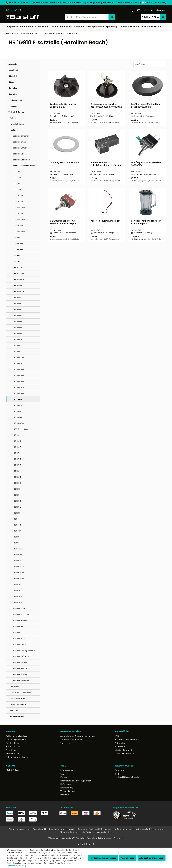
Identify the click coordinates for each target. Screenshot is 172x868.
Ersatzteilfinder (13, 743)
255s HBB (17, 190)
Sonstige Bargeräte (17, 698)
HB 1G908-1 (18, 309)
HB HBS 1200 (19, 573)
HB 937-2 (17, 465)
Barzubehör (13, 70)
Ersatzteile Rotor (18, 639)
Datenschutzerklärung (16, 866)
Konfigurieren (128, 858)
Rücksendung (67, 788)
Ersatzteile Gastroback (21, 160)
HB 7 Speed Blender (22, 429)
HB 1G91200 (19, 357)
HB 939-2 (17, 507)
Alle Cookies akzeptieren (151, 858)
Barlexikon (120, 770)
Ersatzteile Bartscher (20, 136)
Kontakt (64, 777)
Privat (156, 2)
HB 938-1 (17, 477)
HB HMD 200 (19, 585)
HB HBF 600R (19, 567)
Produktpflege (13, 754)
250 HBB (17, 172)
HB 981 (16, 543)
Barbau (13, 118)
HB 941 (16, 519)
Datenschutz (121, 743)
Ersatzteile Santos (19, 645)
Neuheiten (13, 94)
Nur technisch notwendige (103, 858)
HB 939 (16, 495)
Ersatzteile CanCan (19, 148)
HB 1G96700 (19, 423)
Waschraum (14, 710)
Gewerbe (129, 2)
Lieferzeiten (66, 784)
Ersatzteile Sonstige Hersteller (24, 651)
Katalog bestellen (14, 747)
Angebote (13, 64)
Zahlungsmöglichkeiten (17, 757)
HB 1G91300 (19, 369)
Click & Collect (13, 770)
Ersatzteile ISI (17, 627)
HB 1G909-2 (18, 333)
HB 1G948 (18, 417)
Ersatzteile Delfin (19, 154)
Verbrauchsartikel (16, 716)
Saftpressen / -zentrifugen (20, 692)
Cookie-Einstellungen (124, 754)
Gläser (11, 82)
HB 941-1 (17, 525)
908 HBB (17, 256)
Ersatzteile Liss (18, 633)
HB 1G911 (18, 345)
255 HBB (17, 184)
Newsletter (11, 750)
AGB (117, 736)
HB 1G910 (18, 339)
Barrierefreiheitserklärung (127, 740)
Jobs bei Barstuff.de (124, 750)
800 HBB (17, 238)
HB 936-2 (17, 447)
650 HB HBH (18, 214)
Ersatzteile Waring (19, 674)
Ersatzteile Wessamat (20, 680)
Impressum (120, 747)
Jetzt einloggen (158, 10)
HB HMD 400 (19, 597)
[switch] (144, 2)
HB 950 (16, 537)
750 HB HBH (18, 226)
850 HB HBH (18, 244)
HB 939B (17, 513)
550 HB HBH (18, 202)
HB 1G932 (18, 411)
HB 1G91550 (19, 393)
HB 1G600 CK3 (19, 279)
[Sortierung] (150, 64)
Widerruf (65, 795)
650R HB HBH (19, 220)
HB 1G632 (18, 297)
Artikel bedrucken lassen (18, 736)
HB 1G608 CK (19, 291)
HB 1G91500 (19, 381)
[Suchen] (112, 17)
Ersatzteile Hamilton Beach (23, 166)
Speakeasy (13, 106)
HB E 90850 (18, 549)
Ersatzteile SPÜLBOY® (21, 656)
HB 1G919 (18, 405)
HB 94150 (17, 531)
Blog (117, 774)
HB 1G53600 (19, 273)
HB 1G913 (18, 363)
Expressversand (68, 770)
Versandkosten (67, 791)
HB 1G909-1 (18, 327)
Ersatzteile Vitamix (19, 668)
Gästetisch (13, 76)
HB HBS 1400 (19, 579)
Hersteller (13, 88)
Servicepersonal (15, 100)
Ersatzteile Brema (19, 142)
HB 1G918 (18, 399)
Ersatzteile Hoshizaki (20, 615)
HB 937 (16, 453)
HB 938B (17, 489)
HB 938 (16, 471)
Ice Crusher (14, 686)
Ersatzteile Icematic (20, 621)
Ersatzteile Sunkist (19, 662)
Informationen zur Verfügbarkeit (76, 781)
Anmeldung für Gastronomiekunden (77, 736)
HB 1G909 (18, 321)
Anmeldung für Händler (71, 740)
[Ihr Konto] (145, 10)
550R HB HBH (19, 208)
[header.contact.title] (132, 10)
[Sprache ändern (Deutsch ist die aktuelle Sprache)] (10, 10)
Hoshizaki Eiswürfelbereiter (127, 777)
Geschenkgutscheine (16, 740)
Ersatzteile (14, 130)
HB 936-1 (17, 441)
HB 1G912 (18, 351)
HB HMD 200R (19, 591)
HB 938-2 (17, 483)
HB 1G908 (18, 303)
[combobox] (87, 17)
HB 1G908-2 (18, 315)
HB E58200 (18, 555)
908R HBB (18, 262)
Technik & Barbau (16, 112)
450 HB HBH (18, 196)
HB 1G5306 (18, 267)
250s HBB (17, 178)
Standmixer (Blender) (18, 704)
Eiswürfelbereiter (17, 124)
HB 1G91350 (19, 375)
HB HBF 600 (18, 561)
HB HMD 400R (19, 603)
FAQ (62, 774)
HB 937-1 (17, 459)
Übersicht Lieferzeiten (71, 832)
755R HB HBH (19, 232)
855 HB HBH (18, 250)
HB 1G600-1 (18, 285)
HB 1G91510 (19, 387)
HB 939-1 (17, 501)
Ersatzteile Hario (18, 609)
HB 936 (16, 435)
